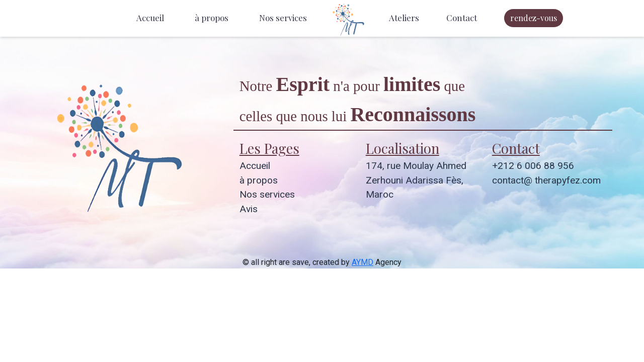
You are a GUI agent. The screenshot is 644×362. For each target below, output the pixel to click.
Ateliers (404, 18)
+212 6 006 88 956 (533, 166)
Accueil (150, 18)
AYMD (363, 262)
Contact (462, 18)
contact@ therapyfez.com (546, 180)
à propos (212, 18)
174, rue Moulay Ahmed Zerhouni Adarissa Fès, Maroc (416, 180)
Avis (249, 209)
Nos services (283, 18)
